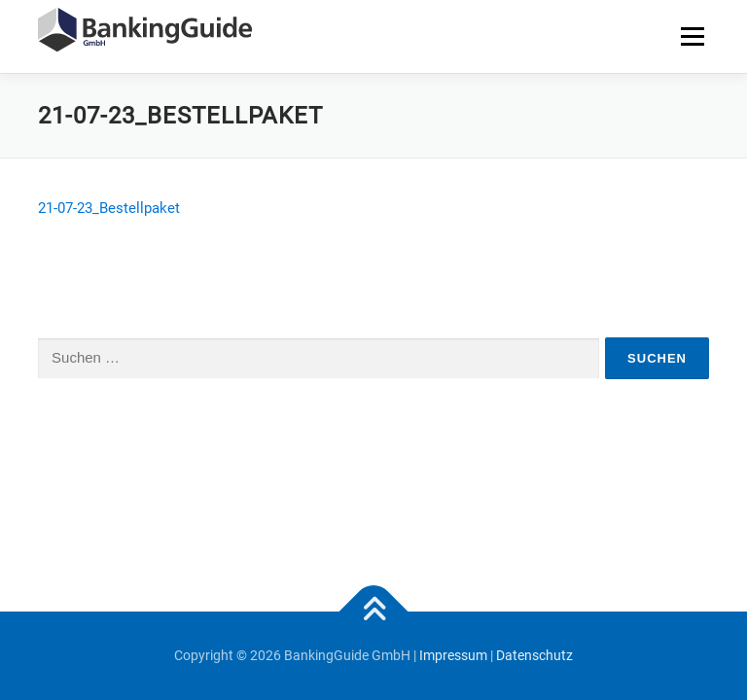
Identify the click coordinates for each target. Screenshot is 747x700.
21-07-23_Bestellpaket (109, 208)
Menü (692, 36)
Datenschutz (534, 655)
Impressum (453, 655)
